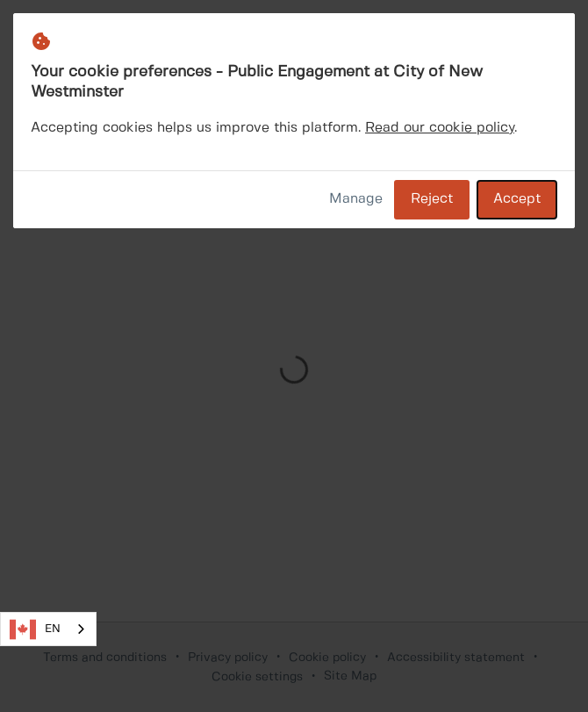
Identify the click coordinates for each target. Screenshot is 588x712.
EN (35, 629)
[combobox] (48, 629)
